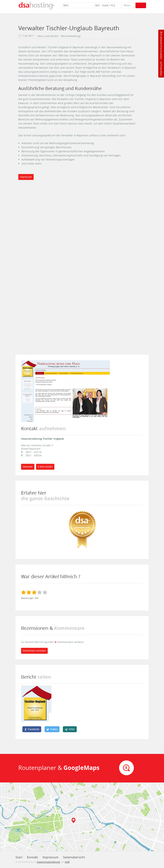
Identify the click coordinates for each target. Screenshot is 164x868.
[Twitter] (52, 729)
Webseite (28, 467)
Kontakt (32, 857)
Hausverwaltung (70, 36)
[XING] (70, 729)
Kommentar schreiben (34, 651)
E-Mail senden (45, 467)
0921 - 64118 (34, 452)
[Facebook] (32, 729)
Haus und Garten (48, 36)
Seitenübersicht (74, 857)
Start (19, 857)
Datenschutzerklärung (161, 45)
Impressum (161, 69)
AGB (67, 862)
